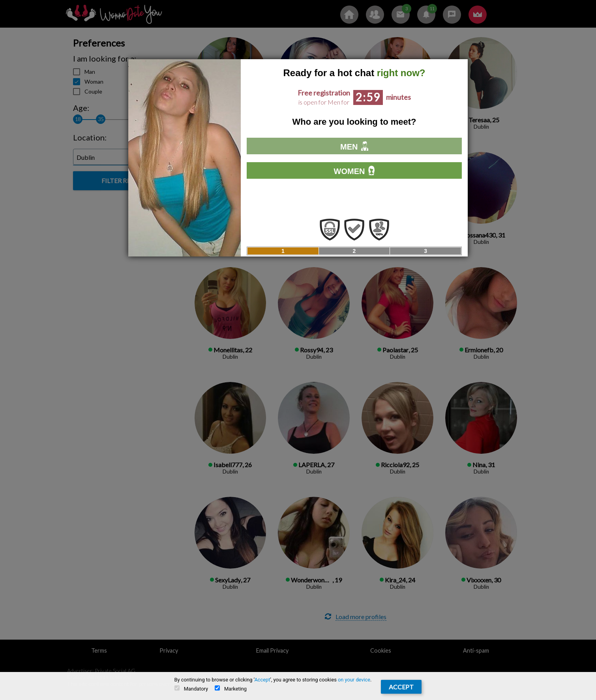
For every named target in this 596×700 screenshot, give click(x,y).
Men (354, 146)
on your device (354, 680)
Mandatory (191, 689)
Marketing (231, 689)
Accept (262, 680)
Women (354, 171)
